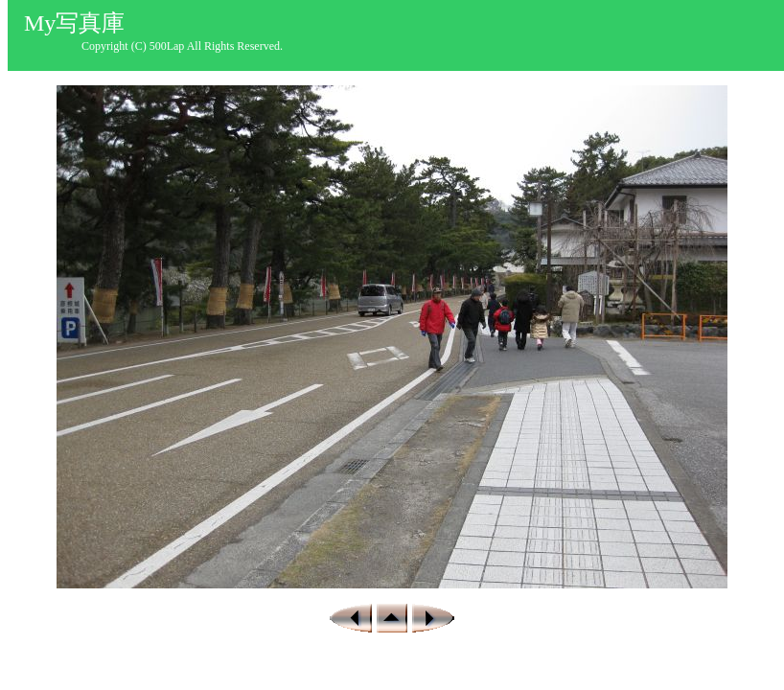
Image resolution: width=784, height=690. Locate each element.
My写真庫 (74, 23)
